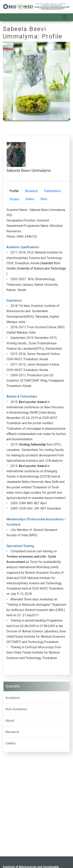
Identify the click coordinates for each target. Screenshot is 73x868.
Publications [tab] (52, 191)
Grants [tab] (30, 199)
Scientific (13, 686)
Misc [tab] (44, 199)
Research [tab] (31, 191)
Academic (13, 698)
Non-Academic (16, 709)
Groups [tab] (14, 199)
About (10, 720)
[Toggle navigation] (65, 17)
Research (12, 732)
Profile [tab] (14, 191)
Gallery (11, 743)
